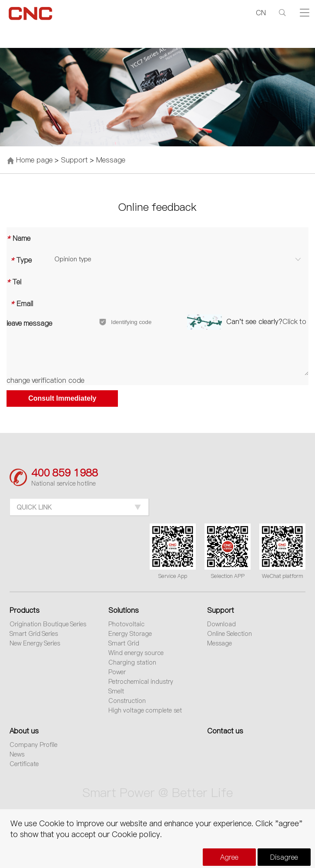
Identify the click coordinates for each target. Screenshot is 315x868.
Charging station (132, 662)
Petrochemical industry (141, 682)
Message (111, 160)
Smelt (116, 691)
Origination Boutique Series (48, 624)
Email (20, 304)
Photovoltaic (126, 624)
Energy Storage (130, 634)
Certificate (24, 764)
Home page (34, 160)
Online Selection (230, 634)
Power (117, 672)
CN (261, 13)
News (17, 754)
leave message (29, 323)
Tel (14, 282)
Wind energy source (136, 653)
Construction (127, 701)
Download (221, 624)
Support (74, 160)
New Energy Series (35, 643)
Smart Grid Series (34, 634)
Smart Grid (124, 643)
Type (19, 260)
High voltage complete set (145, 710)
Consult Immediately (62, 398)
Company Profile (34, 745)
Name (18, 238)
